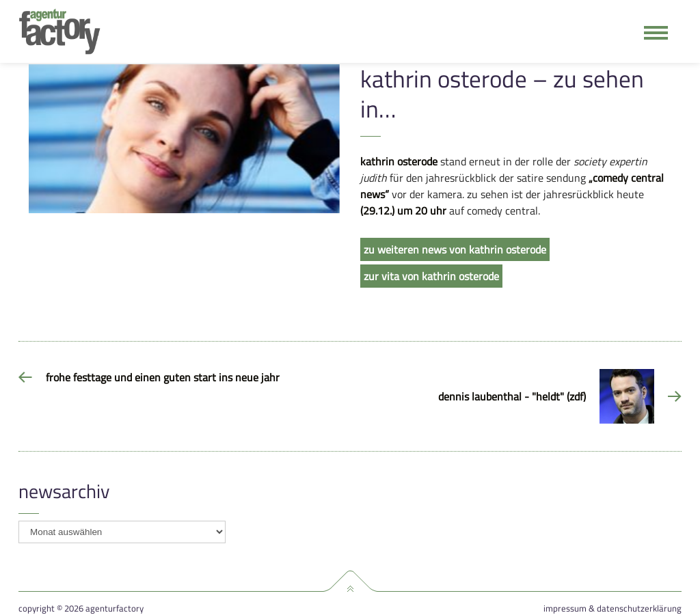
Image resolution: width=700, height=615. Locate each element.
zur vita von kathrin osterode (431, 276)
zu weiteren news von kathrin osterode (455, 249)
